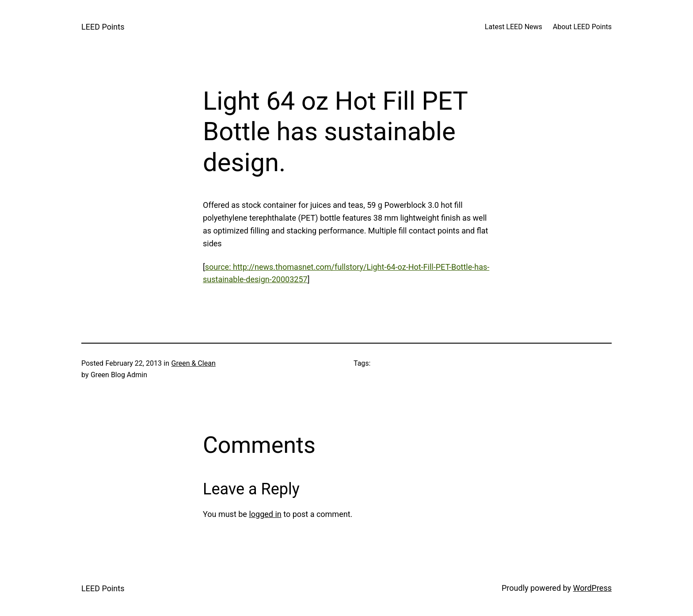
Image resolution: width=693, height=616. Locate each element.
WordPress (592, 588)
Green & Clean (194, 363)
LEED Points (103, 27)
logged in (265, 514)
